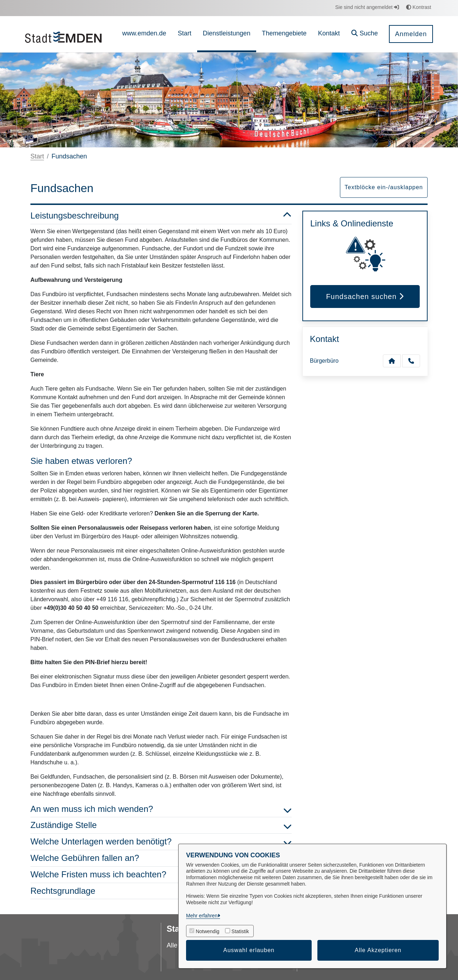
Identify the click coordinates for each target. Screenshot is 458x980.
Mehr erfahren (202, 916)
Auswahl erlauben (249, 950)
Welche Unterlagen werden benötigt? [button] (161, 842)
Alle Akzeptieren (378, 950)
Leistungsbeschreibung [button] (161, 216)
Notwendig (208, 931)
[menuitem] (144, 34)
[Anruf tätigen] (411, 361)
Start (37, 156)
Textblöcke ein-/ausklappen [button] (384, 187)
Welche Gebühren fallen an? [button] (161, 858)
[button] (365, 34)
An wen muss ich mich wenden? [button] (161, 809)
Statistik (240, 931)
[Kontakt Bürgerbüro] (392, 361)
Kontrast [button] (419, 7)
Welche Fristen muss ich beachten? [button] (161, 875)
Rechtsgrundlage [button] (161, 891)
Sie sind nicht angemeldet (367, 7)
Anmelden (411, 34)
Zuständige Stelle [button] (161, 825)
